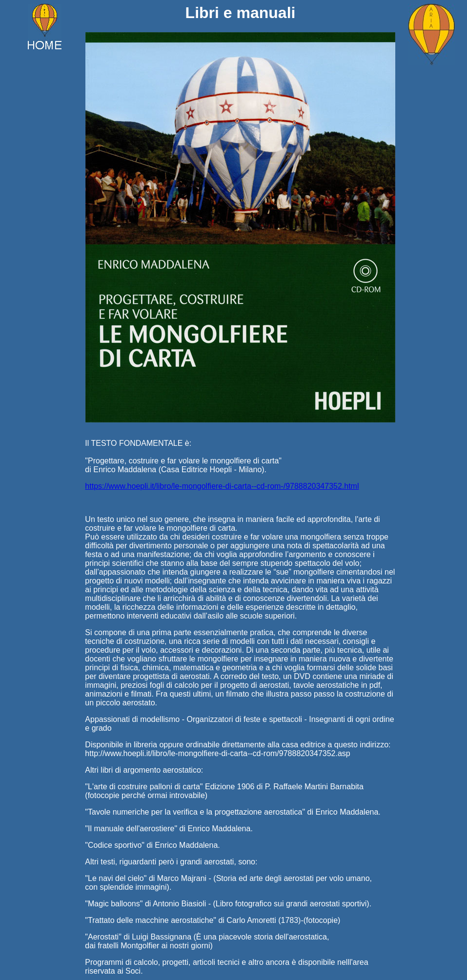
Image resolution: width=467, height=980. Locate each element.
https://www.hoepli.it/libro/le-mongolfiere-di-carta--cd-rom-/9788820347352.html (222, 486)
